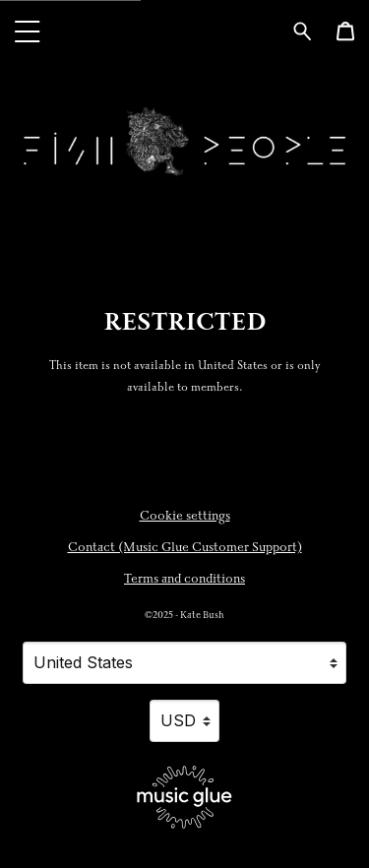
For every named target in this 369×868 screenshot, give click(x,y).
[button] (28, 31)
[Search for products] (303, 30)
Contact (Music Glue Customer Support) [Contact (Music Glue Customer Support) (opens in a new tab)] (185, 547)
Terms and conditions (184, 579)
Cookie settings (185, 516)
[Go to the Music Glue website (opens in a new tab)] (184, 797)
